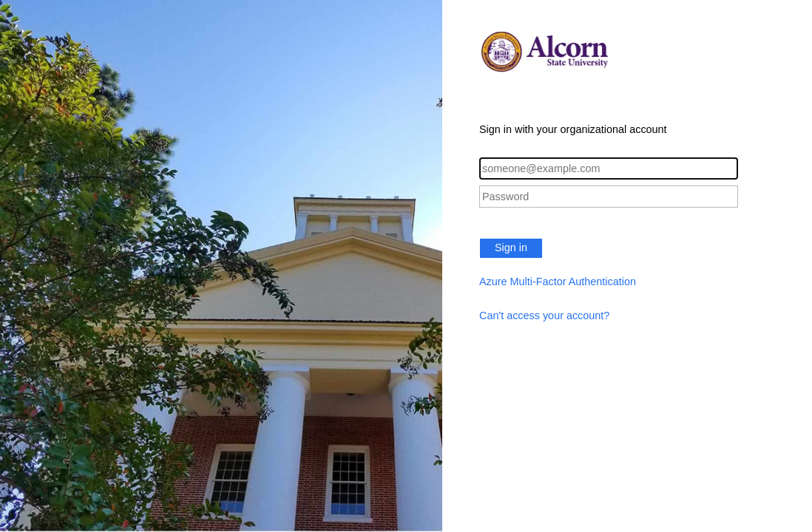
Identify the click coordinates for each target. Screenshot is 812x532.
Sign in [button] (511, 248)
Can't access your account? (544, 316)
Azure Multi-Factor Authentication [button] (558, 282)
